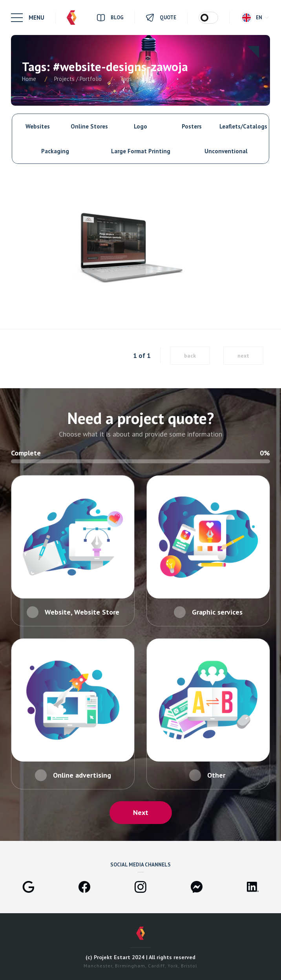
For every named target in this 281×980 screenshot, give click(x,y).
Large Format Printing (141, 151)
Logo (140, 126)
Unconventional (226, 151)
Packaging (55, 151)
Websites (38, 126)
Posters (192, 126)
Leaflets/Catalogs (243, 126)
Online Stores (89, 126)
